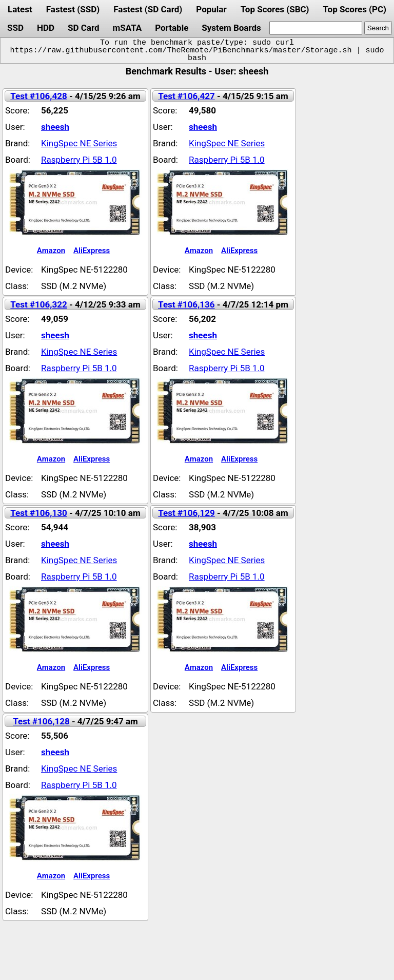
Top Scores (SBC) (275, 9)
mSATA (127, 28)
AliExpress (92, 251)
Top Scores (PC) (354, 9)
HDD (46, 28)
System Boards (231, 28)
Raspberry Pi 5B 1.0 (79, 160)
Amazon (51, 251)
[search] (316, 28)
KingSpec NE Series (79, 143)
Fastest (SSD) (73, 9)
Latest (20, 9)
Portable (172, 28)
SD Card (84, 28)
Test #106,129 (186, 513)
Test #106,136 (186, 304)
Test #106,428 (38, 96)
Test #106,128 (41, 721)
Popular (211, 9)
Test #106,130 (38, 513)
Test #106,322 (38, 304)
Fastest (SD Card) (148, 9)
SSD (15, 28)
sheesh (55, 127)
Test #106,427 (186, 96)
